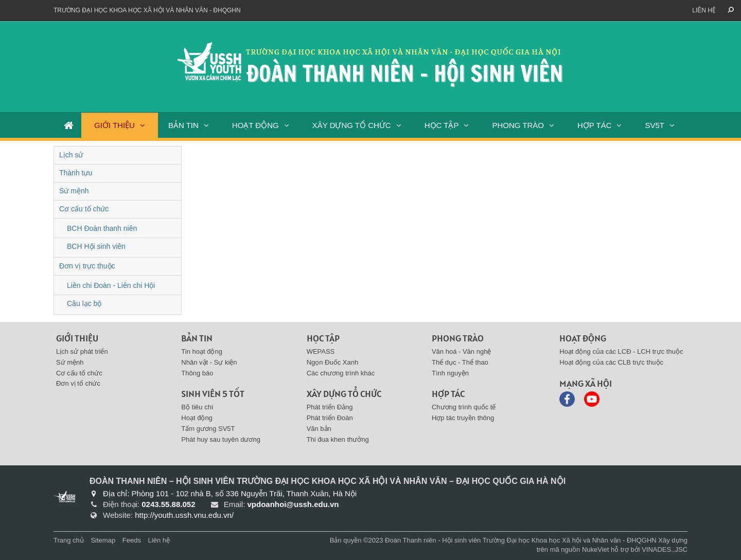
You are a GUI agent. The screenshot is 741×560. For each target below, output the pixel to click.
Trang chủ (69, 540)
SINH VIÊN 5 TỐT (213, 394)
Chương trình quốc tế (464, 407)
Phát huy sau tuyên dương (221, 439)
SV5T (655, 125)
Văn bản (319, 429)
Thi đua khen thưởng (338, 439)
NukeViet (596, 549)
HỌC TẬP (442, 125)
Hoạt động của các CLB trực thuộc (611, 362)
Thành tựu (76, 173)
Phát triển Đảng (330, 407)
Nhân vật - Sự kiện (209, 362)
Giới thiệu (77, 338)
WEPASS (321, 351)
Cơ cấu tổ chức (84, 209)
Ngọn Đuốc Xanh (333, 362)
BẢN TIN (183, 125)
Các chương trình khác (341, 373)
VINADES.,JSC (665, 549)
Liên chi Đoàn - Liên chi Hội (111, 285)
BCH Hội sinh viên (96, 246)
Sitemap (103, 540)
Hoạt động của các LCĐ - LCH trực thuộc (621, 351)
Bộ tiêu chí (197, 407)
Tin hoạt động (202, 351)
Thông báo (197, 373)
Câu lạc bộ (84, 303)
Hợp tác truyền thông (463, 418)
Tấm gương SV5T (208, 429)
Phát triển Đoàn (330, 418)
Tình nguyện (450, 373)
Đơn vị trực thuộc (87, 266)
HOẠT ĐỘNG (255, 125)
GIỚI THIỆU (114, 125)
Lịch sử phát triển (82, 351)
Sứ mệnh (74, 191)
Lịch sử (71, 155)
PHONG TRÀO (518, 125)
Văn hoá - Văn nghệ (461, 351)
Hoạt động (197, 418)
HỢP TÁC (594, 125)
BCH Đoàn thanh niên (102, 228)
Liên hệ (704, 10)
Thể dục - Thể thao (460, 362)
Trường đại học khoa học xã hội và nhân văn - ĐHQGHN (147, 10)
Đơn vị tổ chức (78, 383)
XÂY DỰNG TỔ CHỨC (352, 125)
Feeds (132, 540)
